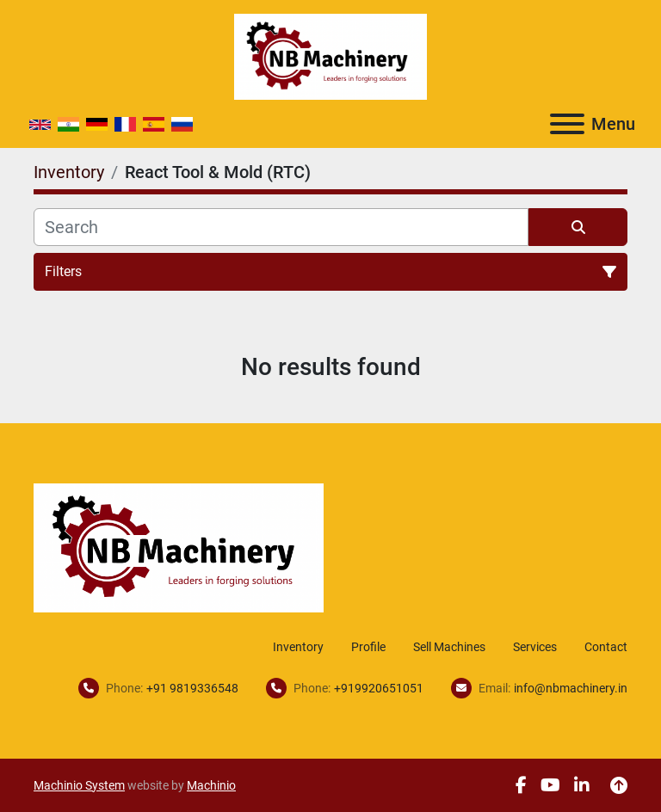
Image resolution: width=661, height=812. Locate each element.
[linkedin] (582, 785)
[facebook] (521, 785)
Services (535, 647)
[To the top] (619, 785)
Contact (606, 647)
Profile (368, 647)
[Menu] (567, 124)
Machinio (211, 785)
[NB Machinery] (179, 547)
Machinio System (79, 785)
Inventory (298, 647)
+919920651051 (379, 688)
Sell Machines (449, 647)
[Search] (281, 227)
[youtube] (550, 785)
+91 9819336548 (192, 688)
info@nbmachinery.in (571, 688)
